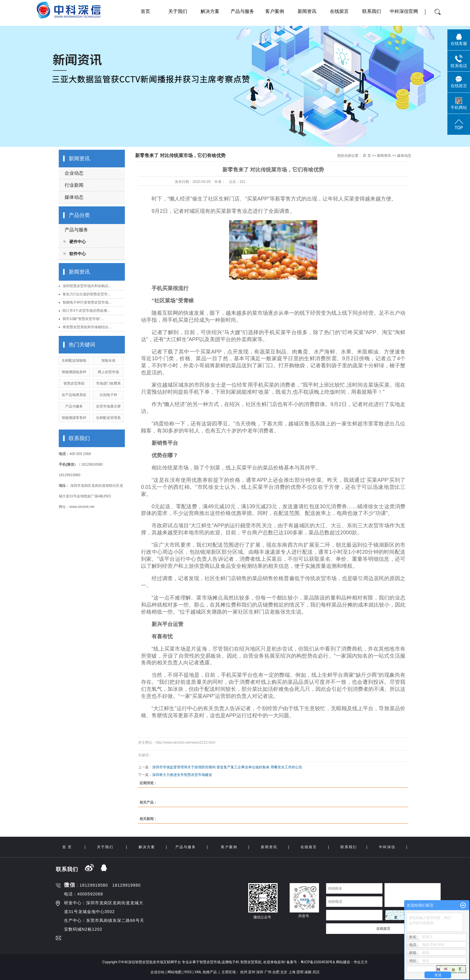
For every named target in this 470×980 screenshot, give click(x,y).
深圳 (260, 972)
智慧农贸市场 (210, 962)
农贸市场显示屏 (108, 406)
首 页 (367, 156)
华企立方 (361, 962)
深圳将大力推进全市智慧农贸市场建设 (182, 775)
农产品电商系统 (74, 395)
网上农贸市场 (108, 372)
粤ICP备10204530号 (317, 962)
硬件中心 (78, 242)
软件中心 (78, 254)
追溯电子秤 (230, 962)
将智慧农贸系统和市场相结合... (87, 327)
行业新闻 (74, 185)
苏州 (252, 972)
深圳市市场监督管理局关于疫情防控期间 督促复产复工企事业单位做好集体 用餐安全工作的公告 (227, 767)
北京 (284, 972)
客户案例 (275, 11)
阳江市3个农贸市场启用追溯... (86, 311)
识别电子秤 (108, 395)
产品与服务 (242, 11)
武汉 (316, 972)
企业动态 (74, 173)
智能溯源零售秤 (74, 418)
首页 (145, 11)
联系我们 (372, 11)
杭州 (244, 972)
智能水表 (108, 361)
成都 (308, 972)
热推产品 (210, 972)
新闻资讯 (307, 11)
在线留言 (339, 11)
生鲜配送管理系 (108, 418)
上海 (292, 972)
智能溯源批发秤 (74, 372)
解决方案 (210, 11)
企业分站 (157, 972)
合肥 (276, 972)
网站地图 (174, 972)
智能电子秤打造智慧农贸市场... (87, 302)
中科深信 (387, 847)
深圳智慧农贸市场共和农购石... (87, 286)
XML (198, 972)
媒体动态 (74, 197)
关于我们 (178, 11)
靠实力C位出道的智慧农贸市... (87, 294)
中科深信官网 (404, 11)
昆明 (300, 972)
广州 (268, 972)
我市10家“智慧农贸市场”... (83, 319)
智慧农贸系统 (74, 383)
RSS (188, 972)
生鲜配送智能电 (74, 361)
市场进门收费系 (108, 383)
